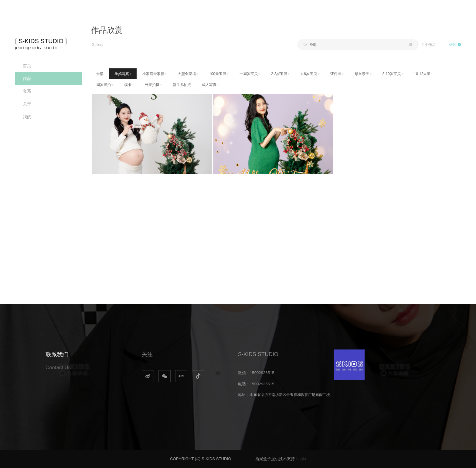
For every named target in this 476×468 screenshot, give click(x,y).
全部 (100, 74)
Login (301, 459)
